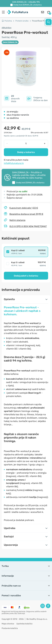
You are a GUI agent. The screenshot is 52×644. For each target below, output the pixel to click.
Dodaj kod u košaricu (27, 5)
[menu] (4, 12)
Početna (7, 21)
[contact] (43, 12)
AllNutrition (7, 28)
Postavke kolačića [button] (10, 628)
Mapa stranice (8, 624)
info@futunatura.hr (14, 163)
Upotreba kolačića (24, 624)
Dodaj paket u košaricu (26, 276)
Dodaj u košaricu (26, 152)
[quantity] (26, 143)
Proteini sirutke (22, 21)
